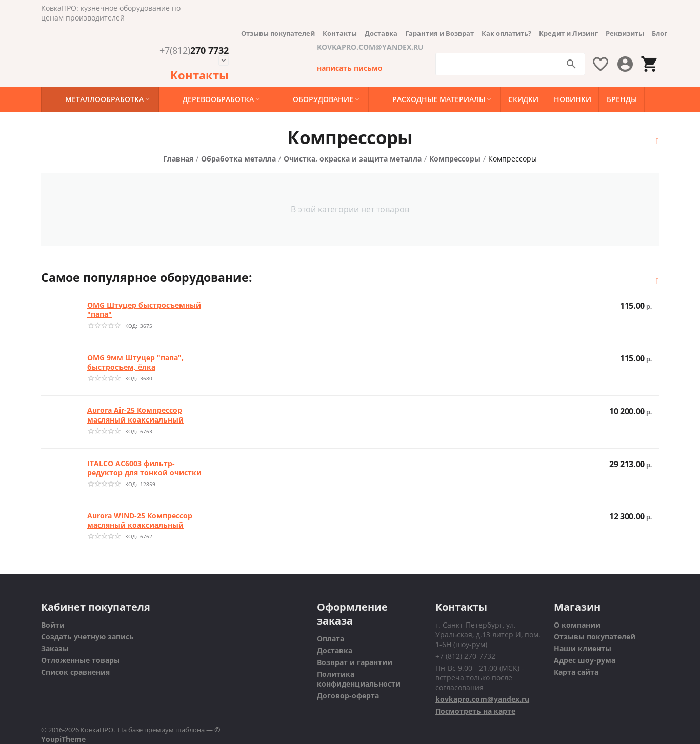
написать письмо (350, 68)
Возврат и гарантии (355, 662)
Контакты (340, 33)
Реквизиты (625, 33)
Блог (659, 33)
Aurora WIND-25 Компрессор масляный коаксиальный (140, 520)
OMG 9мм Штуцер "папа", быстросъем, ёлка (135, 363)
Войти (53, 625)
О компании (577, 625)
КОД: (131, 326)
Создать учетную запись (87, 637)
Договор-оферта (348, 696)
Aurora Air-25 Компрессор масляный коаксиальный (135, 415)
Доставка (381, 33)
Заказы (55, 648)
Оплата (331, 639)
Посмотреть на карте (475, 711)
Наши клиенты (583, 648)
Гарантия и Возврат (439, 33)
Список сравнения (75, 672)
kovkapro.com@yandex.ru (482, 699)
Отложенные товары (81, 660)
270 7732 (194, 51)
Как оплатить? (506, 33)
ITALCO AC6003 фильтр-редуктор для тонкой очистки (144, 468)
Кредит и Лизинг (568, 33)
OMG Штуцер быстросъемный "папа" (144, 310)
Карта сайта (576, 672)
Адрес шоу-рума (585, 660)
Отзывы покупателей (278, 33)
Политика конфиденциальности (359, 679)
